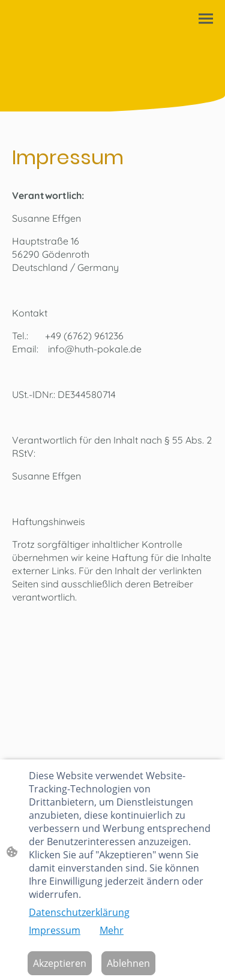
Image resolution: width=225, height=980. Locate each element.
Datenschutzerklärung (79, 912)
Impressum (55, 930)
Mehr (112, 930)
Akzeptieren (60, 963)
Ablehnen (128, 963)
